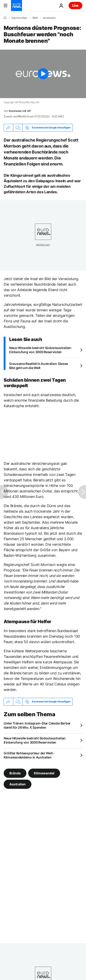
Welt (35, 18)
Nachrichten (19, 18)
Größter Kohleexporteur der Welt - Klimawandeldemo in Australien (29, 755)
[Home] (5, 18)
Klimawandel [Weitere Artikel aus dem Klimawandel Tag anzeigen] (44, 773)
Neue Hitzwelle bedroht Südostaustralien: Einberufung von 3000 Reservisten (40, 350)
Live (75, 5)
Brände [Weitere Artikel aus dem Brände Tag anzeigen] (15, 773)
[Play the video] (43, 74)
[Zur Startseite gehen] (17, 6)
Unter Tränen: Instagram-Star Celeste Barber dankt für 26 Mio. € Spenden (37, 725)
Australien (49, 18)
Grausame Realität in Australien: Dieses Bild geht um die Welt (39, 366)
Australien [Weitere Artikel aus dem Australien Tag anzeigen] (18, 784)
